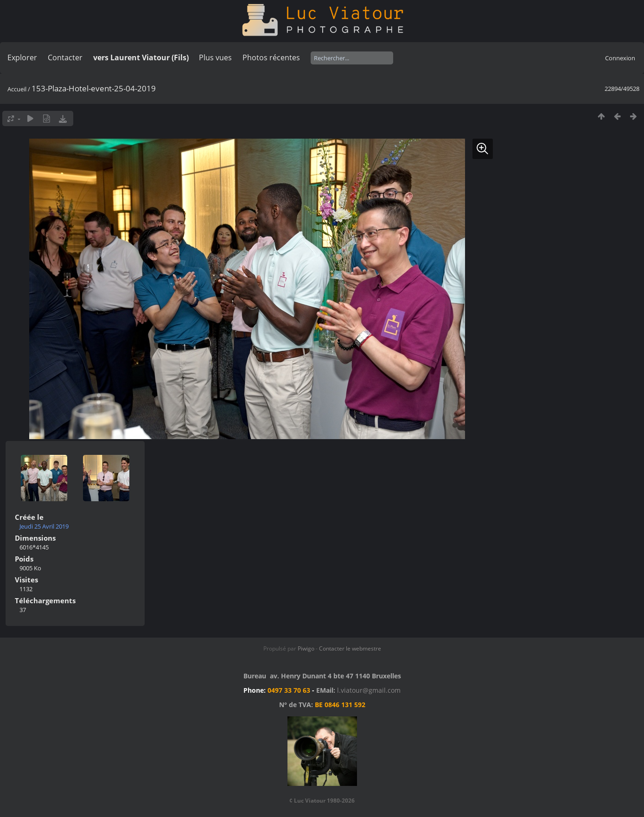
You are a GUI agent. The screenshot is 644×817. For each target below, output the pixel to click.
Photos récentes (271, 57)
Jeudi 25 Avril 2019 (44, 526)
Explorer (22, 57)
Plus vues (215, 57)
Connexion (620, 58)
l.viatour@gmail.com (369, 690)
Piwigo (306, 648)
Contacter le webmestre (350, 648)
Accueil (17, 89)
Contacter (65, 57)
